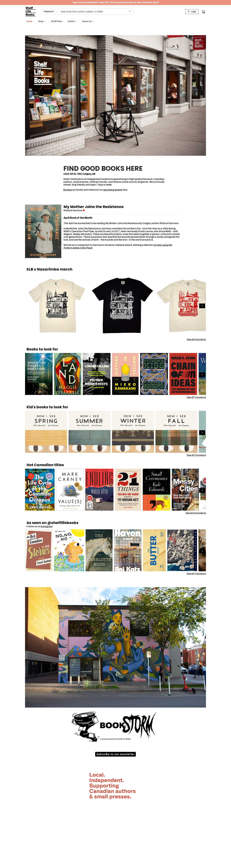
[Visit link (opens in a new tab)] (116, 754)
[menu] (115, 21)
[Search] (130, 12)
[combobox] (51, 11)
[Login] (192, 12)
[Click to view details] (57, 305)
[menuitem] (29, 21)
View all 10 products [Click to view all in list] (196, 340)
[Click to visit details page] (43, 231)
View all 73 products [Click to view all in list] (196, 397)
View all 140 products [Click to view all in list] (196, 513)
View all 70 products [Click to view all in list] (196, 455)
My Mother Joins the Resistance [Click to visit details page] (94, 207)
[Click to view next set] (202, 306)
